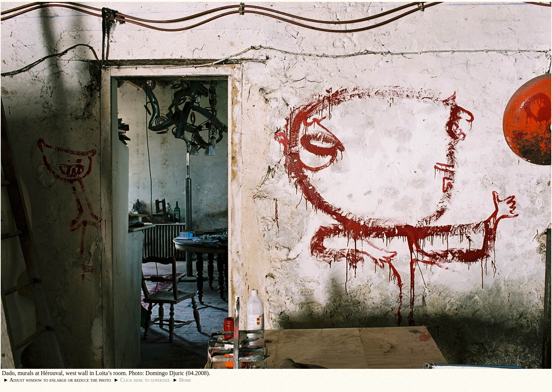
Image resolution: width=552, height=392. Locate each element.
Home (185, 380)
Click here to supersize (145, 380)
